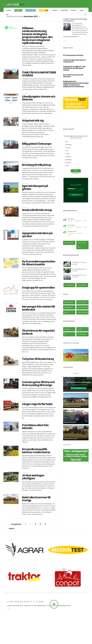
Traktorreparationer (83, 315)
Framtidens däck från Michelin (35, 428)
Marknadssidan (68, 310)
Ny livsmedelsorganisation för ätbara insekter (39, 264)
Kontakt (74, 10)
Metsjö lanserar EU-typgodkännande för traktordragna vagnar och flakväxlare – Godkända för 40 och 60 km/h (76, 86)
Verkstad (68, 150)
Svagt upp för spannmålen (38, 289)
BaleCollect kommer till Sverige (36, 500)
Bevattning (68, 162)
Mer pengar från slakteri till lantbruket (38, 309)
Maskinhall (68, 147)
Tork (67, 153)
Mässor (66, 315)
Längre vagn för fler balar (37, 405)
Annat (67, 168)
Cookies (9, 610)
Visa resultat (76, 176)
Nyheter (9, 10)
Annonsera (64, 10)
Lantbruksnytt (67, 447)
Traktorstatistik (82, 305)
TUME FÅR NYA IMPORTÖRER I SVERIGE (39, 75)
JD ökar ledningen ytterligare (33, 478)
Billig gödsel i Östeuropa (37, 145)
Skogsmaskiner (82, 337)
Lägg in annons (82, 287)
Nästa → (13, 530)
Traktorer (67, 332)
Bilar (66, 337)
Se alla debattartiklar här (71, 39)
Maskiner (80, 332)
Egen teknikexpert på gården (35, 189)
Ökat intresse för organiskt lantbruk (38, 333)
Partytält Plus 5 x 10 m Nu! (76, 267)
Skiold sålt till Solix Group (37, 211)
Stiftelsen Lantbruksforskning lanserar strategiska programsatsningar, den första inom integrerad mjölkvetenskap (37, 37)
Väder (81, 10)
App (7, 16)
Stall (67, 144)
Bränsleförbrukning (83, 310)
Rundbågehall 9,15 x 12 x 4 (76, 279)
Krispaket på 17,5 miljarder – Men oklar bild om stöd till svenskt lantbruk (74, 71)
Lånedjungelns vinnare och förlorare (39, 99)
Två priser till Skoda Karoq (38, 360)
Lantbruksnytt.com (25, 603)
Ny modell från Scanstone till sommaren (73, 78)
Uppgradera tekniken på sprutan (37, 236)
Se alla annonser (69, 245)
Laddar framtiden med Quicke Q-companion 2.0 (75, 63)
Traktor (68, 156)
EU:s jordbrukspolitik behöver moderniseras (36, 452)
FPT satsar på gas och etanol (73, 58)
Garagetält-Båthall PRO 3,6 (76, 273)
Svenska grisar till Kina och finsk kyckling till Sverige (38, 385)
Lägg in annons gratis (82, 247)
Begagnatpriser (69, 305)
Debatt (55, 10)
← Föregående (15, 525)
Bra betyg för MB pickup (37, 166)
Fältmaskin (68, 159)
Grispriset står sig (33, 122)
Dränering (68, 165)
